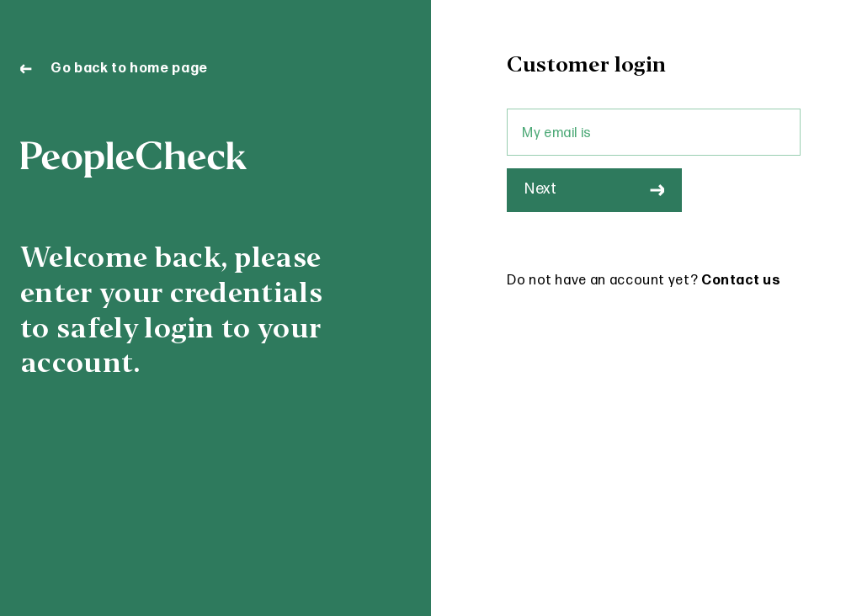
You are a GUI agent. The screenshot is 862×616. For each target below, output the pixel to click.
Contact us (741, 281)
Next (594, 189)
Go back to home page (114, 69)
